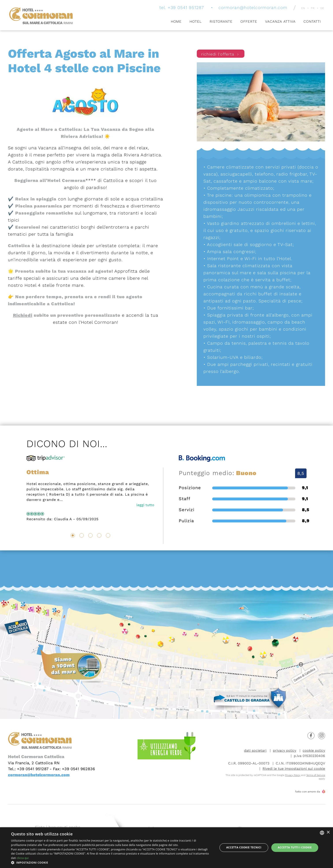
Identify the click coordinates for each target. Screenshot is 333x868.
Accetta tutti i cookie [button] (295, 847)
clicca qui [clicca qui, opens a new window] (23, 858)
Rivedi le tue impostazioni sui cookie (294, 769)
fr (313, 8)
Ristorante (221, 22)
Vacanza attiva (280, 22)
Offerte (249, 22)
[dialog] (166, 848)
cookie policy (314, 750)
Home (176, 22)
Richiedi (23, 315)
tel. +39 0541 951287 (178, 8)
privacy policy (285, 750)
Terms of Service (316, 775)
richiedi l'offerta (221, 55)
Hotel (196, 22)
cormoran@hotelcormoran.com (252, 8)
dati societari (255, 750)
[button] (111, 862)
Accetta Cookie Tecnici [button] (244, 847)
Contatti (312, 22)
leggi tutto (145, 505)
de (322, 8)
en (303, 8)
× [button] (328, 832)
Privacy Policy (293, 775)
